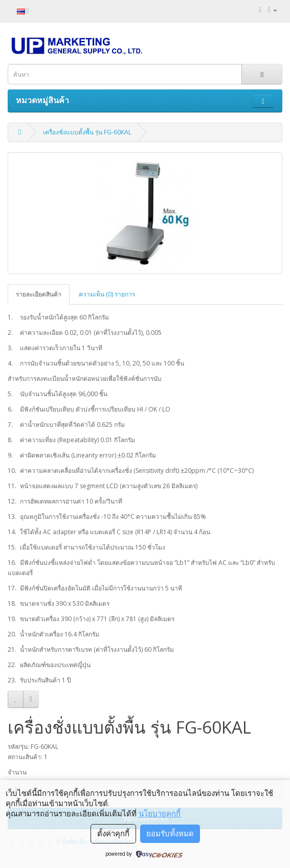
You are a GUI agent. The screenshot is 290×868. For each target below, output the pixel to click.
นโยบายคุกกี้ (160, 814)
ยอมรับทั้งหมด (170, 834)
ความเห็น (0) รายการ (107, 294)
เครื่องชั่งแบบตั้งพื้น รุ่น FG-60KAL (87, 132)
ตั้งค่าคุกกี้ (113, 834)
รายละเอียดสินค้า (39, 294)
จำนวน (17, 772)
